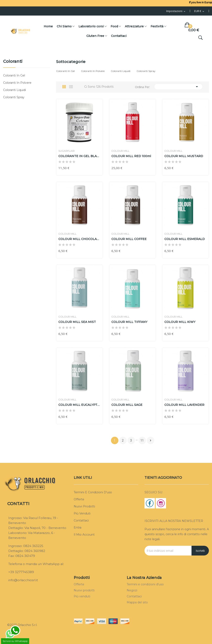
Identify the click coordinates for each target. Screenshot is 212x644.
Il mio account (84, 535)
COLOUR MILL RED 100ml (131, 156)
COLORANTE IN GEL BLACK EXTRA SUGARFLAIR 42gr (79, 156)
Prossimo (151, 440)
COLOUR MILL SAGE (127, 405)
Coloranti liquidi (14, 90)
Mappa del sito (137, 602)
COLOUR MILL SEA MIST (77, 322)
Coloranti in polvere (17, 83)
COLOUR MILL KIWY (180, 322)
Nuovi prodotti (84, 506)
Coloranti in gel (14, 75)
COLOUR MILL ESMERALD (185, 239)
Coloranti (13, 62)
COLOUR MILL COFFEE (129, 239)
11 (142, 440)
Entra (78, 528)
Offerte (79, 499)
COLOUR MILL (120, 151)
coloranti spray (14, 97)
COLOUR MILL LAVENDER (184, 405)
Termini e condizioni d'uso (93, 492)
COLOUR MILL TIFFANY (129, 322)
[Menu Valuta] (199, 11)
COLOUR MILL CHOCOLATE (79, 239)
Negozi (132, 590)
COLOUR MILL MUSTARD (184, 156)
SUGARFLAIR (67, 151)
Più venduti (82, 513)
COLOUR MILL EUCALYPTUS (79, 405)
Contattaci (81, 520)
